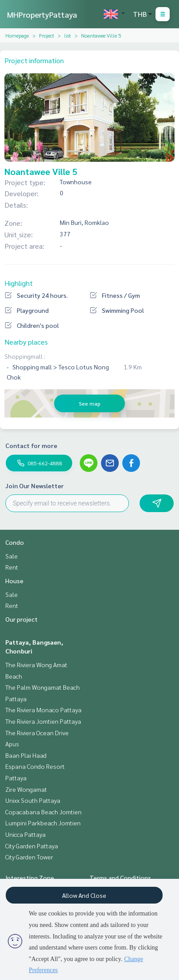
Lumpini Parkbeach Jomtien (43, 823)
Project (47, 35)
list (68, 35)
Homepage (17, 35)
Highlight (19, 283)
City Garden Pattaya (32, 846)
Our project (21, 619)
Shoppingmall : (25, 356)
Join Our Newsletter (35, 486)
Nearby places (26, 342)
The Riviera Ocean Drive (37, 733)
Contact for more (31, 445)
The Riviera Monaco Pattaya (43, 710)
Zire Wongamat (26, 789)
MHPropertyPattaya (42, 14)
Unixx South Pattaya (33, 800)
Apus (12, 744)
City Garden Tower (29, 857)
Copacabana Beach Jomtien (43, 812)
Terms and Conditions (120, 877)
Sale (12, 556)
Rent (12, 567)
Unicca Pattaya (25, 834)
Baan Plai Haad (26, 755)
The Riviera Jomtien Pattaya (43, 721)
